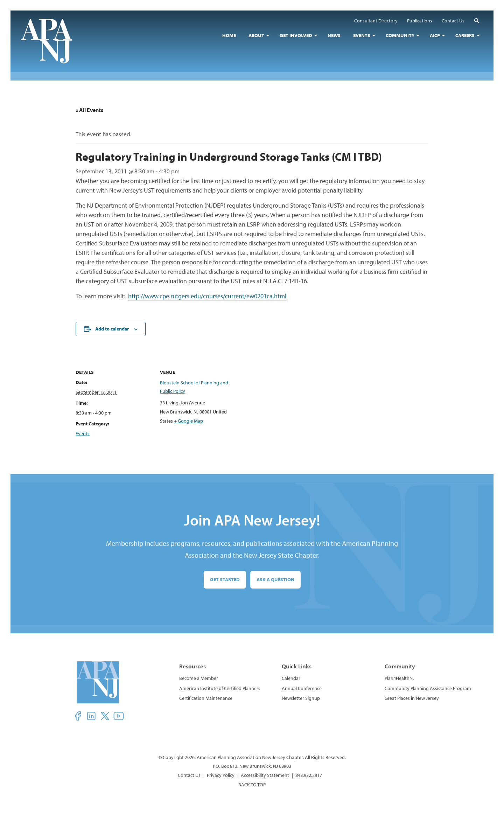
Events (83, 433)
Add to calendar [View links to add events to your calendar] (112, 329)
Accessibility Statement (265, 775)
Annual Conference (302, 688)
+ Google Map (188, 421)
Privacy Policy (221, 775)
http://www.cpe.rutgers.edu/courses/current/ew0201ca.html (207, 296)
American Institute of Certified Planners (220, 688)
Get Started (225, 579)
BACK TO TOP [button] (252, 785)
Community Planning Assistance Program (428, 688)
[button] (477, 20)
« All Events (89, 110)
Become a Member (199, 678)
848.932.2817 (309, 775)
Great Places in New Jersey (412, 698)
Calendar (291, 678)
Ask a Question (275, 579)
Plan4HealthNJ (400, 678)
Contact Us (189, 775)
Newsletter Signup (301, 698)
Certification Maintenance (206, 698)
